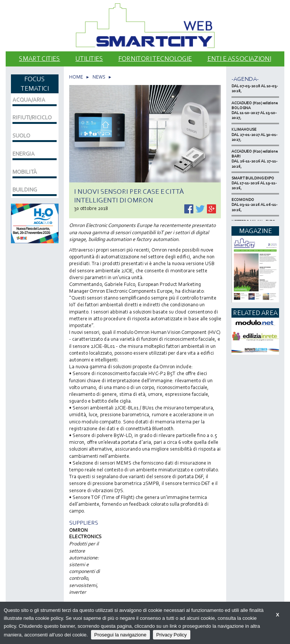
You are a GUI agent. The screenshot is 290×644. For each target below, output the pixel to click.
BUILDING (25, 190)
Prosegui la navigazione (120, 635)
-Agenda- (245, 79)
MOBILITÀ (25, 172)
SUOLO (21, 136)
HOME (76, 77)
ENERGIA (24, 154)
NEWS (99, 77)
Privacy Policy (172, 635)
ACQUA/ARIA (29, 100)
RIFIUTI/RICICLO (32, 117)
